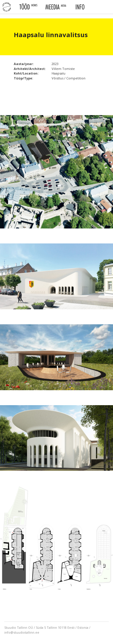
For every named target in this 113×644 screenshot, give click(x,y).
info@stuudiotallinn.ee (22, 632)
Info (80, 7)
